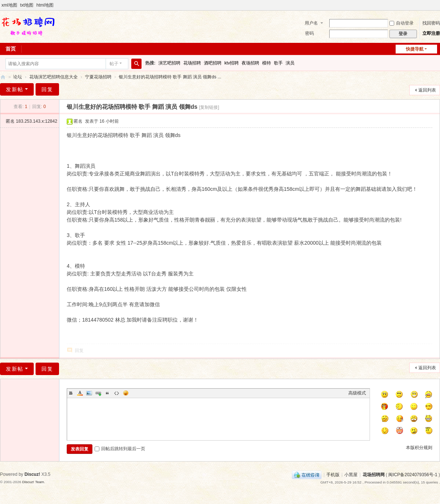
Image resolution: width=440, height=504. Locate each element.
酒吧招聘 (213, 63)
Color (80, 393)
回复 (47, 89)
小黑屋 (351, 475)
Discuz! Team (33, 482)
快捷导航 (415, 49)
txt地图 (27, 5)
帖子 (114, 64)
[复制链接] (209, 107)
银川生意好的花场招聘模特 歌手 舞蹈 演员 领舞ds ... (170, 77)
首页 (11, 49)
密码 (309, 33)
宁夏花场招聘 (98, 77)
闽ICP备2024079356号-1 (413, 475)
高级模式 (357, 393)
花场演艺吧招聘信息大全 (54, 77)
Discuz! (32, 474)
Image (89, 393)
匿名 (32, 121)
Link (98, 393)
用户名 (311, 23)
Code (117, 393)
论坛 (18, 77)
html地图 (45, 5)
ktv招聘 (232, 63)
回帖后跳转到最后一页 (120, 449)
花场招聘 (192, 63)
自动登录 (401, 23)
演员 (290, 63)
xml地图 (9, 5)
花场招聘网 (3, 77)
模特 (267, 63)
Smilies (126, 393)
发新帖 (15, 89)
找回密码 (431, 23)
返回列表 (427, 90)
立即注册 (431, 33)
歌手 (278, 63)
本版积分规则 (419, 448)
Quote (107, 393)
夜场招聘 (250, 63)
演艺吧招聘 (169, 63)
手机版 (333, 475)
